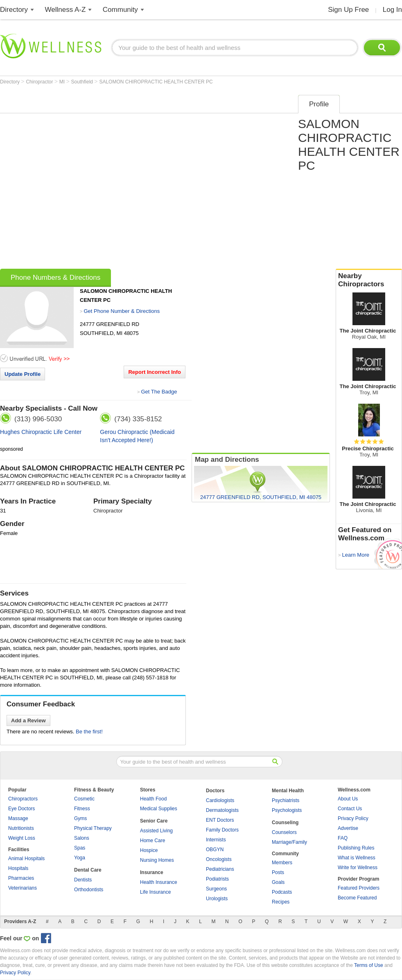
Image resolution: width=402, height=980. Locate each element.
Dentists (83, 880)
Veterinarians (23, 888)
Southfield (83, 82)
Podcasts (282, 892)
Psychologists (287, 810)
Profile (319, 104)
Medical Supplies (159, 809)
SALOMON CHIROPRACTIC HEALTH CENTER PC (156, 82)
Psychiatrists (286, 800)
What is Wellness (357, 858)
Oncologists (219, 859)
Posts (278, 872)
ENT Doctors (220, 820)
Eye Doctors (21, 809)
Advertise (348, 828)
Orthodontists (89, 890)
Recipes (281, 902)
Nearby (369, 280)
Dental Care (88, 870)
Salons (82, 838)
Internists (216, 840)
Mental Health (288, 791)
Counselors (284, 832)
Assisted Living (156, 831)
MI (63, 82)
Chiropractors (23, 799)
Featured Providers (359, 888)
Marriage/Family (289, 842)
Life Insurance (155, 892)
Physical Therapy (93, 828)
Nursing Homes (157, 860)
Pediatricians (220, 869)
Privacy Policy (353, 818)
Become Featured (357, 898)
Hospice (149, 850)
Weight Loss (22, 838)
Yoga (80, 858)
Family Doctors (222, 830)
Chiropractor (40, 82)
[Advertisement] (88, 179)
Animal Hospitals (26, 859)
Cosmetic (84, 799)
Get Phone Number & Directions (122, 311)
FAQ (343, 838)
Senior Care (154, 821)
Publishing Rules (356, 848)
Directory (14, 10)
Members (282, 863)
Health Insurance (159, 882)
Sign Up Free (348, 10)
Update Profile (23, 374)
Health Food (153, 799)
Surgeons (216, 889)
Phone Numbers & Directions (55, 278)
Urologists (217, 899)
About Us (348, 799)
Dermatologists (222, 810)
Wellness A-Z (65, 10)
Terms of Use (369, 965)
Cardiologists (220, 800)
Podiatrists (217, 879)
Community (120, 10)
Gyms (80, 818)
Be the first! (89, 732)
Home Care (152, 841)
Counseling (285, 823)
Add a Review (28, 720)
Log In (392, 10)
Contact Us (350, 809)
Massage (18, 818)
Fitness (82, 809)
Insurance (152, 872)
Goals (278, 882)
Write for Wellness (358, 868)
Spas (80, 848)
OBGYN (215, 850)
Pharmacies (21, 878)
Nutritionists (21, 828)
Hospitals (18, 868)
